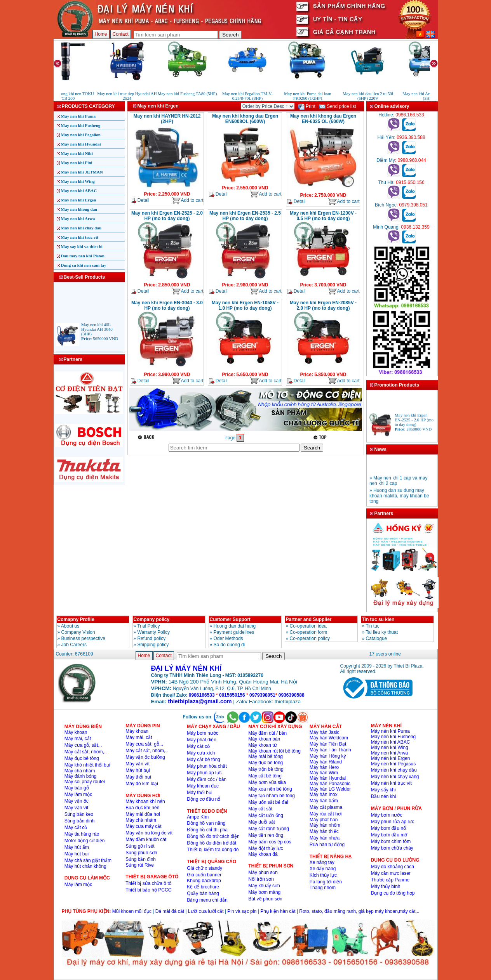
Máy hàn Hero (324, 767)
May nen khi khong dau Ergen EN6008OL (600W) (245, 119)
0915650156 (232, 695)
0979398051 (262, 695)
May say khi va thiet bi (82, 246)
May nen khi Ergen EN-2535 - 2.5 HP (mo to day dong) (245, 216)
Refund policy (152, 638)
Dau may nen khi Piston (83, 256)
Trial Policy (148, 626)
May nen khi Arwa (78, 219)
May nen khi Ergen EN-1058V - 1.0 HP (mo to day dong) (245, 305)
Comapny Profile (76, 619)
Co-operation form (309, 632)
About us (70, 626)
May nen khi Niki (77, 153)
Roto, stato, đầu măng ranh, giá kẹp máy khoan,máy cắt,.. (359, 911)
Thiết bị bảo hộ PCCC (148, 890)
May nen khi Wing (78, 181)
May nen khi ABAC (79, 191)
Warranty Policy (154, 632)
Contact (121, 34)
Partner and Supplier (309, 619)
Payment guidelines (234, 632)
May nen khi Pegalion (81, 135)
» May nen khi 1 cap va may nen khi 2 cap (398, 485)
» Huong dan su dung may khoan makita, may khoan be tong (399, 500)
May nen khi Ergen (79, 200)
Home (101, 34)
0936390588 (292, 695)
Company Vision (78, 632)
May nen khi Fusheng (81, 125)
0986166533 (202, 695)
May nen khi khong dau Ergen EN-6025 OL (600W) (323, 119)
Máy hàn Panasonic (330, 784)
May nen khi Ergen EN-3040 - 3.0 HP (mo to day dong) (167, 305)
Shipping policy (153, 645)
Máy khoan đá (263, 854)
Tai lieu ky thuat (382, 632)
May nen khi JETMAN (82, 172)
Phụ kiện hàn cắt (278, 911)
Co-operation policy (310, 638)
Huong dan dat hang (235, 626)
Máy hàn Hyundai (328, 778)
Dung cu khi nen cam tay (84, 265)
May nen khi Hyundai (81, 144)
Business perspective (83, 638)
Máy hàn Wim (324, 773)
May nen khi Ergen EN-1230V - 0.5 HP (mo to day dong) (323, 216)
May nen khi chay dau (81, 228)
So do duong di (229, 645)
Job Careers (74, 645)
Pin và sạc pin (242, 911)
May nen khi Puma (78, 116)
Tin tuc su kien (378, 619)
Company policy (152, 619)
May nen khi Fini (77, 163)
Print (307, 106)
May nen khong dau (79, 209)
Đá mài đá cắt (170, 911)
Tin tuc (373, 626)
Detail (140, 200)
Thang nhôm (323, 888)
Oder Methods (228, 638)
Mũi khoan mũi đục (132, 911)
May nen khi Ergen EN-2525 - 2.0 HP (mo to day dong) (167, 216)
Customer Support (230, 619)
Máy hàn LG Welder (330, 789)
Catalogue (377, 638)
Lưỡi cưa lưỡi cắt (206, 911)
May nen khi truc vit (80, 237)
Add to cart (187, 200)
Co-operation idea (308, 626)
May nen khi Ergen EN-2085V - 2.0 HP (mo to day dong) (323, 305)
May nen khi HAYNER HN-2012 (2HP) (167, 119)
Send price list (338, 106)
